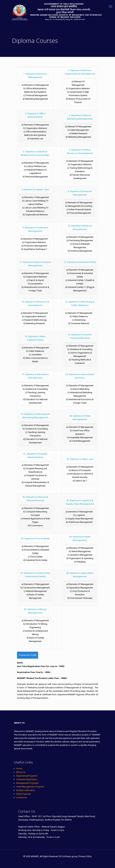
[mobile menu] (111, 7)
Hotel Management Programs (30, 787)
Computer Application (27, 779)
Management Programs (27, 783)
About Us (21, 772)
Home (19, 769)
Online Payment (24, 794)
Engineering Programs (27, 776)
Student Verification (26, 790)
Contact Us (22, 798)
